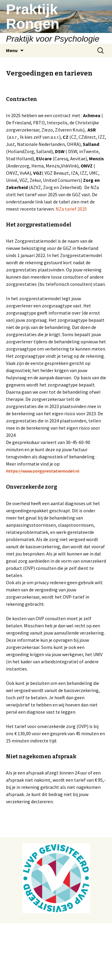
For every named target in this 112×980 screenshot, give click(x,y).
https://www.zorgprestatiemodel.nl (43, 471)
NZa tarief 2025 (71, 209)
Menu (12, 50)
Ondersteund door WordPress (33, 968)
